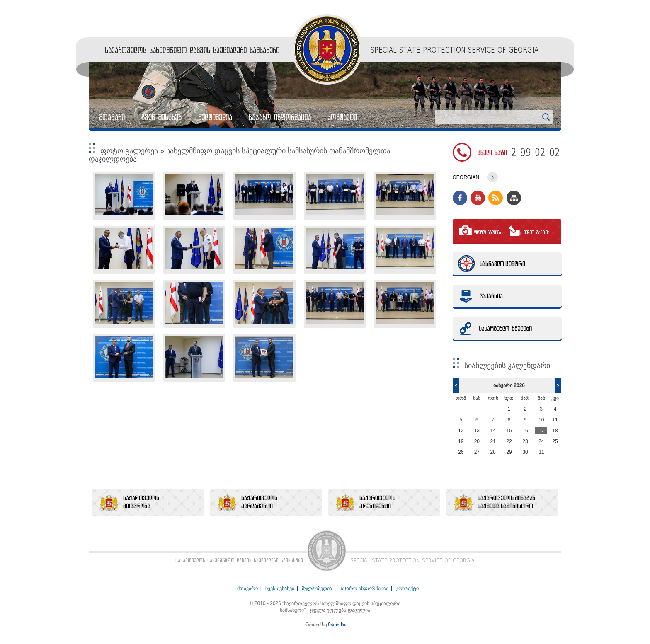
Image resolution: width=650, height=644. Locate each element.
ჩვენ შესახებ (161, 117)
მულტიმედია (215, 117)
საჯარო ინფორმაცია (280, 117)
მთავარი (112, 117)
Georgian (466, 177)
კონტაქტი (342, 117)
